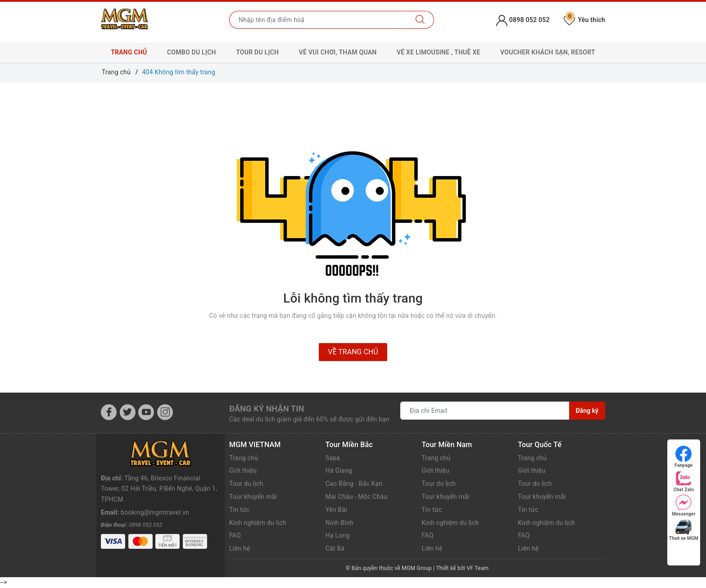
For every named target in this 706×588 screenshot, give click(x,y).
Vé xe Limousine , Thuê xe (439, 52)
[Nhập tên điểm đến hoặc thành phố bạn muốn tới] (318, 20)
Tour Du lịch (257, 52)
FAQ (235, 535)
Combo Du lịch (192, 52)
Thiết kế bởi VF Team (462, 568)
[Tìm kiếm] (420, 20)
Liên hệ (240, 548)
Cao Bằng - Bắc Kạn (354, 484)
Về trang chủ (353, 352)
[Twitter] (128, 412)
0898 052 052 (145, 499)
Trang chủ (129, 52)
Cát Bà (335, 548)
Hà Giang (339, 470)
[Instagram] (165, 412)
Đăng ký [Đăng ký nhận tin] (587, 411)
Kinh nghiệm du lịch (258, 523)
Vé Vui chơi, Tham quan (338, 52)
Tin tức (239, 510)
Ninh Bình (339, 523)
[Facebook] (109, 412)
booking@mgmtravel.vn (155, 487)
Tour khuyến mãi (253, 497)
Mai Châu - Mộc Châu (357, 497)
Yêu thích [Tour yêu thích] (584, 20)
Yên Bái (336, 510)
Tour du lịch (246, 484)
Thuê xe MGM (684, 530)
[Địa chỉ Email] (485, 411)
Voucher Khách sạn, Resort (548, 52)
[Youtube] (146, 412)
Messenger (683, 505)
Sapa (333, 458)
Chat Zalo (684, 481)
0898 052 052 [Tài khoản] (523, 20)
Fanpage (683, 457)
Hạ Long (338, 535)
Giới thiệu (243, 470)
